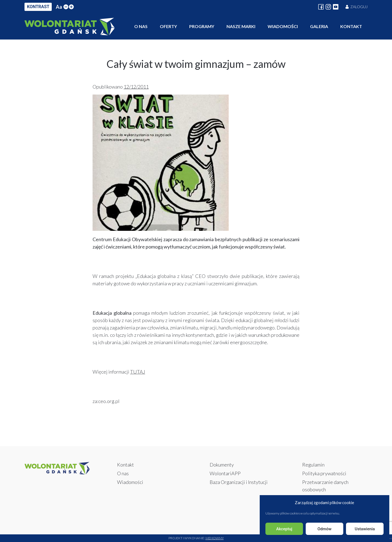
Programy (202, 26)
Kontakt (351, 26)
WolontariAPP (225, 473)
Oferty (168, 26)
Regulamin (313, 465)
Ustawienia (365, 529)
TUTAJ (138, 372)
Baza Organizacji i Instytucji (239, 482)
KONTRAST (38, 7)
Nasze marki (241, 26)
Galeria (319, 26)
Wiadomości (283, 26)
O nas (141, 26)
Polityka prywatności (324, 473)
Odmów (324, 529)
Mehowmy (215, 538)
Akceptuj (284, 529)
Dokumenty (222, 465)
